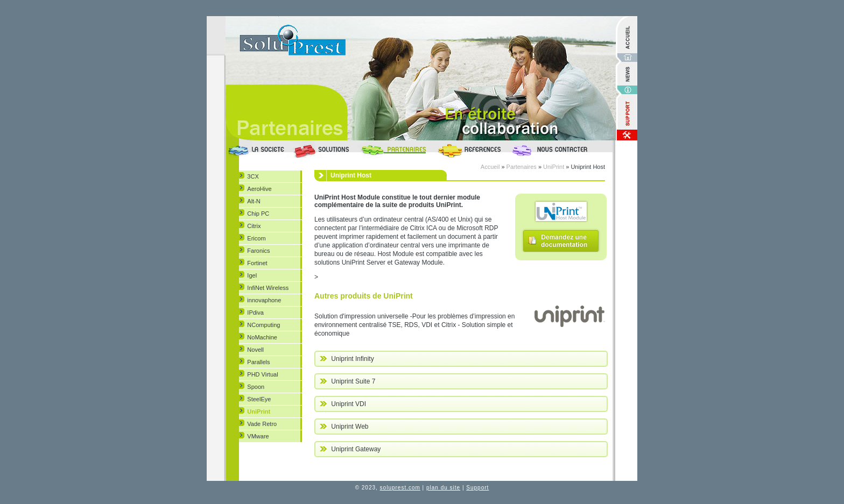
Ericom (256, 238)
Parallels (258, 362)
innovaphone (264, 300)
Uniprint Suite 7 (347, 381)
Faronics (258, 251)
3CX (253, 176)
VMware (258, 436)
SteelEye (259, 399)
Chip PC (258, 214)
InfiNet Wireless (268, 288)
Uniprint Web (344, 427)
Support (477, 488)
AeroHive (259, 189)
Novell (255, 350)
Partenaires (395, 149)
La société (258, 149)
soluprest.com (400, 488)
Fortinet (257, 263)
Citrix (254, 226)
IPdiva (255, 313)
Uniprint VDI (343, 404)
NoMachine (262, 337)
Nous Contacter (560, 149)
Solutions (323, 149)
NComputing (263, 325)
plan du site (443, 488)
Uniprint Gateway (350, 449)
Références (470, 149)
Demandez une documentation (561, 240)
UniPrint (259, 411)
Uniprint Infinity (347, 359)
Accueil (490, 167)
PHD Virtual (262, 374)
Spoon (256, 387)
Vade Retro (262, 424)
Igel (252, 275)
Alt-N (254, 201)
